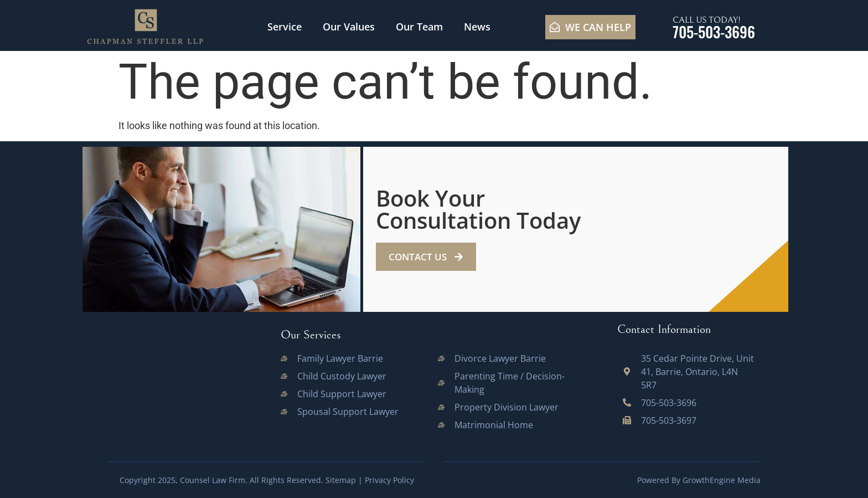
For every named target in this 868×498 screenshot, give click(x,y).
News (477, 27)
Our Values (349, 27)
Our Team (419, 27)
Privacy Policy (389, 480)
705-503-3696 (714, 32)
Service (285, 27)
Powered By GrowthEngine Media (699, 480)
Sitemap (341, 480)
